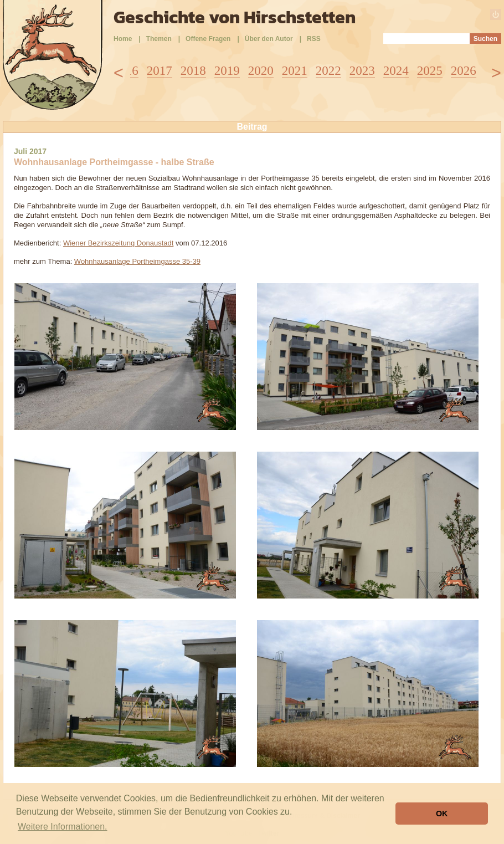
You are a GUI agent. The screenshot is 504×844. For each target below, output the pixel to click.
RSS (314, 39)
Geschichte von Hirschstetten (235, 17)
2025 (430, 71)
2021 (295, 71)
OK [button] (442, 814)
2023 (362, 71)
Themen (159, 39)
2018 (193, 71)
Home (123, 39)
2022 (328, 71)
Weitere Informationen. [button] (63, 827)
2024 (396, 71)
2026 (464, 71)
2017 (160, 71)
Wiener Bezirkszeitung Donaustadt (118, 243)
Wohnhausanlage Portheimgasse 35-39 (137, 261)
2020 (261, 71)
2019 (227, 71)
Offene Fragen (208, 39)
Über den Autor (269, 39)
